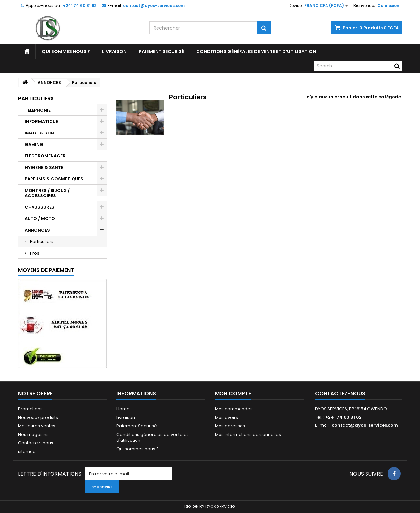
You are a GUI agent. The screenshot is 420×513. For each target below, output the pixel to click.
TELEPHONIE (38, 110)
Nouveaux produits (38, 417)
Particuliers (41, 242)
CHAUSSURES (40, 207)
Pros (34, 253)
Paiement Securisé (161, 51)
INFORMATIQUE (41, 122)
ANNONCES (37, 230)
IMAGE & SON (39, 133)
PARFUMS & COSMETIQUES (54, 179)
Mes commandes (234, 409)
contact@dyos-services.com (365, 425)
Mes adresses (230, 426)
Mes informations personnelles (248, 434)
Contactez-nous (36, 443)
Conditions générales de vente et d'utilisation (256, 51)
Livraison (114, 51)
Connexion (388, 5)
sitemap (27, 451)
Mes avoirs (226, 417)
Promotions (30, 409)
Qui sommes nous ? (66, 51)
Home (123, 409)
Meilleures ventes (37, 426)
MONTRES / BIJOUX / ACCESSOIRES (47, 193)
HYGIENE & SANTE (44, 167)
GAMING (34, 144)
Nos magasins (33, 434)
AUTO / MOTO (40, 219)
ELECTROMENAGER (45, 156)
